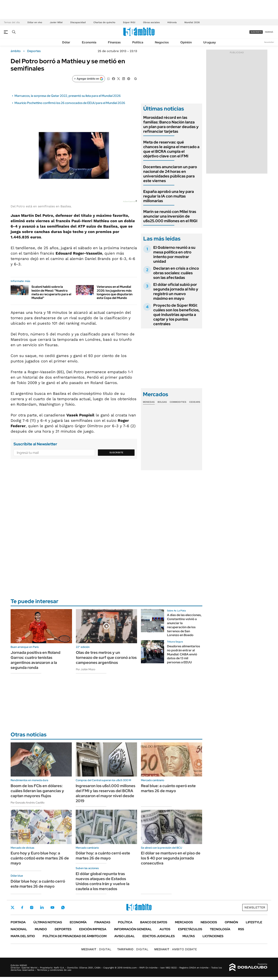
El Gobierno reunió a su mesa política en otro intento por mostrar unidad (174, 254)
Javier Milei (56, 22)
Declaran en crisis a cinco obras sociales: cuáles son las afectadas (176, 273)
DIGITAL (96, 949)
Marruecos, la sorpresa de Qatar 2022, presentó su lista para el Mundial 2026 (68, 96)
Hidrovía (172, 22)
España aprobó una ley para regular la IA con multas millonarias (169, 196)
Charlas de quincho (104, 22)
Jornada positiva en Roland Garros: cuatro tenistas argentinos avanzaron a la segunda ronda (36, 660)
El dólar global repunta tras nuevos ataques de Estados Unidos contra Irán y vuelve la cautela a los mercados (103, 881)
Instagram (32, 907)
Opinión (186, 42)
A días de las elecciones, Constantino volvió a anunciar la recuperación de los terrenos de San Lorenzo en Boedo (184, 625)
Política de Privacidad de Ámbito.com (75, 936)
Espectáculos (190, 929)
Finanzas (114, 42)
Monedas (149, 402)
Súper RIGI (129, 22)
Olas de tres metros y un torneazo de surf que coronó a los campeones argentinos (106, 658)
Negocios (162, 42)
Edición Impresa (93, 929)
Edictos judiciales (159, 936)
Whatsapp (63, 907)
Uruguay (210, 42)
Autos (165, 929)
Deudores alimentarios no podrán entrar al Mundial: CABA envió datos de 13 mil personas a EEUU (183, 654)
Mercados (184, 922)
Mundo (41, 929)
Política (138, 42)
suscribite (256, 32)
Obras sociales (151, 22)
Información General (133, 929)
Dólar (66, 42)
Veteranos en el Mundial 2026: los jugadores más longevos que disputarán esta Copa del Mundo (115, 292)
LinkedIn (42, 907)
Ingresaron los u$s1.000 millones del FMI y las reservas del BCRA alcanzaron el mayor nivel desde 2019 (106, 793)
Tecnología (220, 929)
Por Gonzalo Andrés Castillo (28, 803)
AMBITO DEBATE (176, 949)
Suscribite (116, 452)
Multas (189, 936)
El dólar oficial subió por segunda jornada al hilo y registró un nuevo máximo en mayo (176, 291)
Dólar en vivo (35, 22)
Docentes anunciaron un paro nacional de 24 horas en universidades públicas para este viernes (170, 174)
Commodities (178, 402)
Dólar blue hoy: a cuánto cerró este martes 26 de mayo (38, 884)
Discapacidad (78, 22)
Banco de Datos (154, 922)
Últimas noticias (48, 922)
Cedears (195, 402)
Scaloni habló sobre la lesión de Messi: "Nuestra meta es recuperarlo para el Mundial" (51, 292)
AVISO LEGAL (125, 936)
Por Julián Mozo (86, 669)
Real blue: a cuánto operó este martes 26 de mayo (168, 788)
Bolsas (162, 402)
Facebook (22, 907)
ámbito (16, 51)
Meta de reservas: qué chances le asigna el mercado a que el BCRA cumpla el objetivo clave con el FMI (171, 149)
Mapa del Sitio (23, 936)
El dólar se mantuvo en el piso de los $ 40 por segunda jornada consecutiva (171, 858)
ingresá (269, 32)
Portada (18, 922)
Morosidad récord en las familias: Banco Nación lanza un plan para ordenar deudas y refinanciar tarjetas (171, 124)
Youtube (52, 908)
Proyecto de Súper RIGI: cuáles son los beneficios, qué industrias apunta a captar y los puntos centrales (176, 315)
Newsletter (269, 42)
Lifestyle (254, 922)
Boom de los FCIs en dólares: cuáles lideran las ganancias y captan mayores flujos (37, 791)
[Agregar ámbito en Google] (89, 79)
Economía (89, 42)
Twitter (13, 907)
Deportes (34, 51)
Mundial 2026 (192, 22)
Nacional (19, 929)
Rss (241, 929)
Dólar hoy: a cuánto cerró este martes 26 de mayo (103, 856)
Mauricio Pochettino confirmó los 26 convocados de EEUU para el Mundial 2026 (70, 103)
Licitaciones (213, 936)
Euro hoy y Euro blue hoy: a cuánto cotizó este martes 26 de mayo (40, 858)
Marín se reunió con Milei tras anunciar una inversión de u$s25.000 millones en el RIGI (170, 216)
